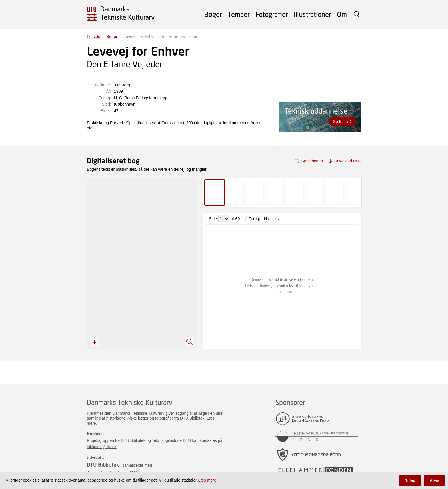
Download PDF (348, 161)
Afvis (435, 480)
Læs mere (207, 480)
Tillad (410, 480)
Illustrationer (312, 14)
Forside (94, 37)
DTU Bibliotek (103, 465)
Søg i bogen (312, 161)
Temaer (239, 14)
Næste (270, 219)
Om (342, 14)
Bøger (213, 14)
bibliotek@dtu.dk (102, 447)
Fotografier (272, 14)
